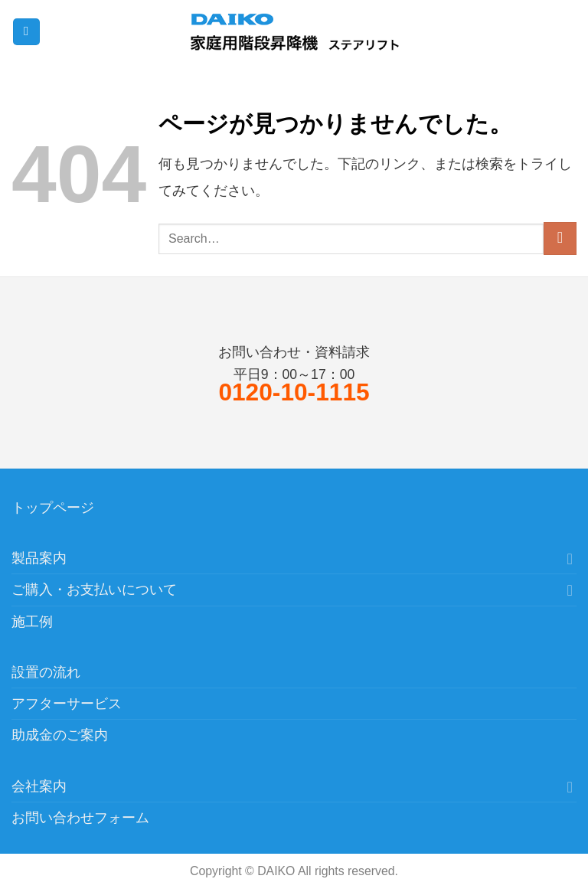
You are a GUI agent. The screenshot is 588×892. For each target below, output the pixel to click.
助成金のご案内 (60, 735)
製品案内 (39, 558)
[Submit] (560, 239)
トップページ (53, 508)
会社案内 (39, 786)
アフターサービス (67, 704)
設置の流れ (46, 672)
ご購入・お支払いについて (94, 590)
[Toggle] (570, 559)
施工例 (32, 622)
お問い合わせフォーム (80, 818)
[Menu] (26, 32)
